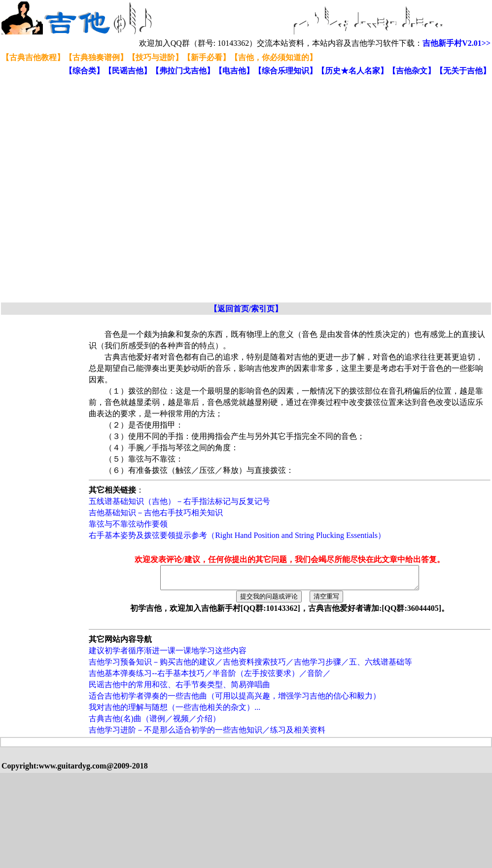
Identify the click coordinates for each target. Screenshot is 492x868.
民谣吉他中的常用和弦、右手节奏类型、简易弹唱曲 (179, 689)
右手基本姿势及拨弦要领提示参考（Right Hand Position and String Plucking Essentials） (237, 535)
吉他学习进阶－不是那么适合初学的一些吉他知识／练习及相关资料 (207, 734)
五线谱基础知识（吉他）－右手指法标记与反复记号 (179, 501)
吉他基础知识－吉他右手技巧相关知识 (156, 513)
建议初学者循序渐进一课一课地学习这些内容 (168, 655)
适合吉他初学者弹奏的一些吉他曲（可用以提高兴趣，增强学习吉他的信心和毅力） (235, 700)
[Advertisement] (110, 190)
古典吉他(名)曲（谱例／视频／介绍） (155, 723)
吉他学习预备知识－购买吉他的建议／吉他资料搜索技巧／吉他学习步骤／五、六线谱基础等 (250, 666)
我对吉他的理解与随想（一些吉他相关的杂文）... (175, 712)
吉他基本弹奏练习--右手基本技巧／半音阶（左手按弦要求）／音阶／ (210, 678)
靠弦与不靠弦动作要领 (128, 524)
